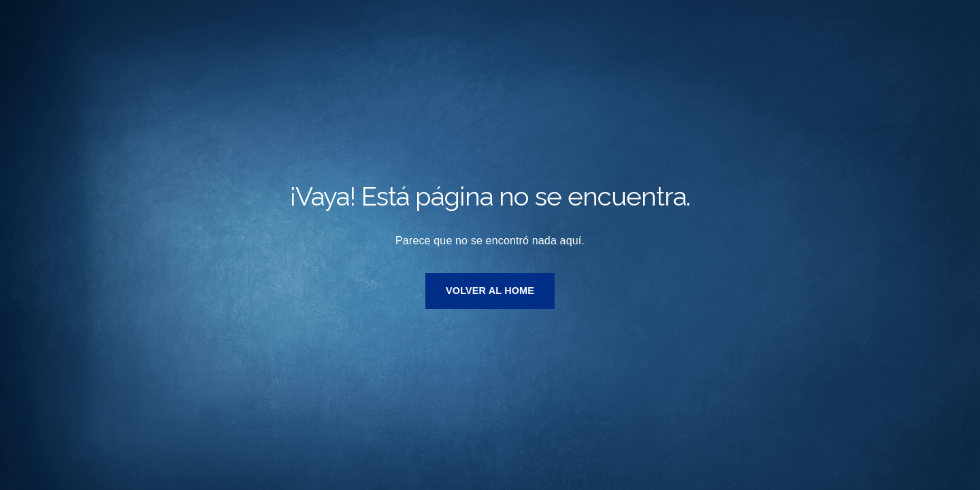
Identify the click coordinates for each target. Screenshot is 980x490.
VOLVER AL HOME (490, 291)
